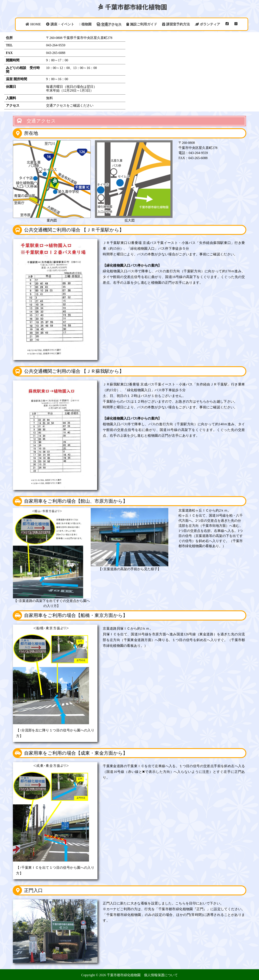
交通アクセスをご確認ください (70, 105)
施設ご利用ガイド (142, 24)
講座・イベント (60, 24)
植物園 (86, 24)
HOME (33, 24)
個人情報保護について (161, 975)
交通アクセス (109, 24)
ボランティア (208, 24)
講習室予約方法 (176, 24)
